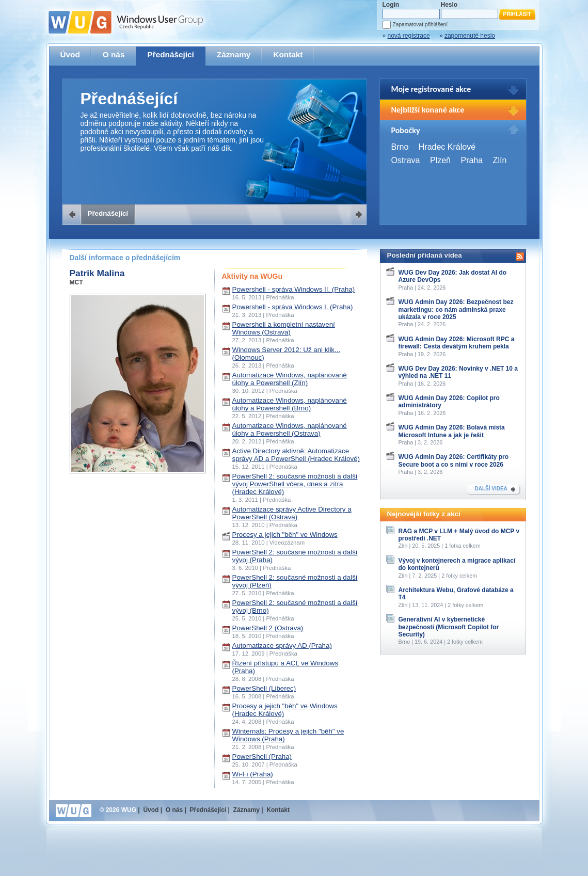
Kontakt (288, 54)
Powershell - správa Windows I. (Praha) (293, 307)
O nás (114, 54)
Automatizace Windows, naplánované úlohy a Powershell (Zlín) (290, 379)
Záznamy (234, 54)
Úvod (70, 54)
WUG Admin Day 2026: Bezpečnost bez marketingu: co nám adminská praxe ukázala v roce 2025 (456, 309)
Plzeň (440, 160)
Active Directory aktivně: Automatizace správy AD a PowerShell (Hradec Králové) (296, 455)
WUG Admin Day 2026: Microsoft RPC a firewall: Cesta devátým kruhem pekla (457, 343)
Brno (400, 147)
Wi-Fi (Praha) (253, 774)
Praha (472, 160)
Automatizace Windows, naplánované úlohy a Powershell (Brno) (290, 404)
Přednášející (170, 54)
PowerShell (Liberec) (264, 688)
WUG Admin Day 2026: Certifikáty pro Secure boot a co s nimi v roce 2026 (454, 460)
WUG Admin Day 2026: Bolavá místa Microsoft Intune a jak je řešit (452, 431)
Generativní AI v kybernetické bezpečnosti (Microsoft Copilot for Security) (449, 627)
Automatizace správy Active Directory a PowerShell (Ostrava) (292, 513)
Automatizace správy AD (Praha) (282, 646)
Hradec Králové (447, 147)
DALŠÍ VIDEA (491, 489)
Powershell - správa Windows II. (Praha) (294, 289)
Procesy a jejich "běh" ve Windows (285, 535)
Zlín (500, 160)
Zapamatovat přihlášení (420, 25)
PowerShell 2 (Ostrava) (268, 628)
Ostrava (406, 160)
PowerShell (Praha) (262, 756)
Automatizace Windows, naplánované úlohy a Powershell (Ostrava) (290, 429)
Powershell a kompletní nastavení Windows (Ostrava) (284, 328)
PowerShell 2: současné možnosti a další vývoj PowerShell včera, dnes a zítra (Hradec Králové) (295, 484)
